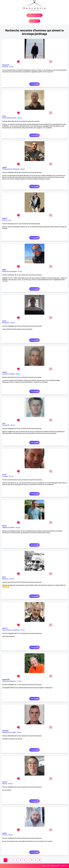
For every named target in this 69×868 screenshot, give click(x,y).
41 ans (20, 272)
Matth (4, 270)
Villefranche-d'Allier (8, 528)
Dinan (4, 220)
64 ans (19, 732)
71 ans (19, 681)
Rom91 (5, 526)
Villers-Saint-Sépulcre (9, 681)
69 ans (13, 425)
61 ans (9, 220)
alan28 (4, 167)
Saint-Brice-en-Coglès (9, 732)
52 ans (11, 67)
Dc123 (4, 475)
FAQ (44, 866)
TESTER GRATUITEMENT (35, 15)
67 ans (23, 630)
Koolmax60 (6, 679)
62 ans (11, 476)
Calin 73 (5, 628)
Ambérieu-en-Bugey (8, 374)
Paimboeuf (6, 323)
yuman (4, 833)
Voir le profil (34, 84)
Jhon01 (5, 372)
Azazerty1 (5, 731)
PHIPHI (5, 219)
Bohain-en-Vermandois (9, 272)
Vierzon (5, 784)
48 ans (11, 835)
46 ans (20, 118)
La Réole (5, 476)
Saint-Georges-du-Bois (9, 118)
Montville (5, 67)
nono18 (5, 782)
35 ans (18, 528)
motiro (4, 321)
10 (39, 860)
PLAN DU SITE (55, 866)
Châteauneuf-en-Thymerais (11, 169)
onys (4, 423)
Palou (4, 116)
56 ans (12, 323)
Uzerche (5, 835)
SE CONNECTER (34, 21)
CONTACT (64, 866)
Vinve (4, 577)
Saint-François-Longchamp (11, 630)
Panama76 (6, 65)
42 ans (18, 374)
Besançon (5, 579)
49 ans (12, 579)
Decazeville (6, 425)
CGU (48, 866)
